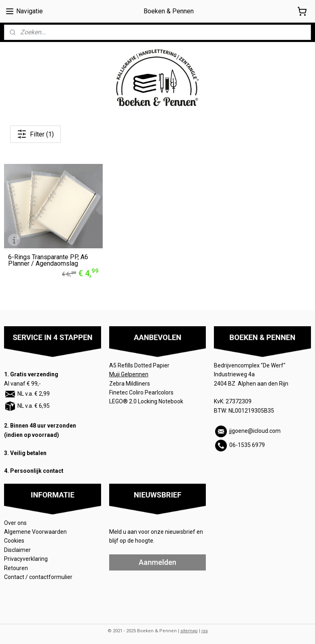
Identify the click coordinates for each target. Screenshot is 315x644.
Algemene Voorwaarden (36, 530)
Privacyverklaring (26, 557)
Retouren (17, 566)
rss (205, 629)
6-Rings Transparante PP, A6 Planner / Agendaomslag (48, 259)
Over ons (15, 521)
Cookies (15, 539)
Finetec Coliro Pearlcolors (141, 391)
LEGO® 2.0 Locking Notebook (146, 400)
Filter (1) (35, 134)
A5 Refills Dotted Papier (139, 364)
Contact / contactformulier (38, 575)
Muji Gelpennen (129, 373)
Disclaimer (17, 548)
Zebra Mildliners (130, 382)
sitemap (189, 629)
